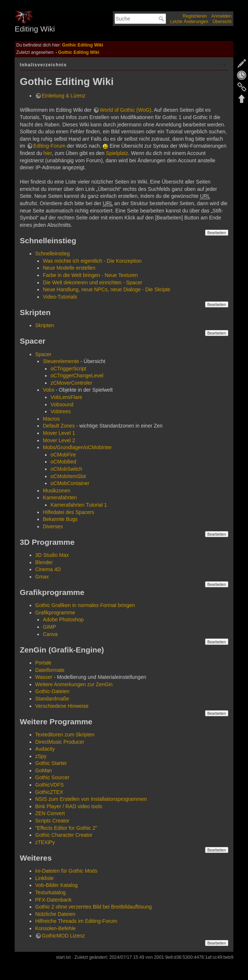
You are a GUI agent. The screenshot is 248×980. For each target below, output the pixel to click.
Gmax (42, 577)
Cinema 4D (48, 569)
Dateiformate (50, 670)
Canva (50, 634)
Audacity (45, 749)
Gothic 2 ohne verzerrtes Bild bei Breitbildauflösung (93, 907)
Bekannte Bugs (60, 519)
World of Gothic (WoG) (125, 110)
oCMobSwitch (66, 469)
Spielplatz (117, 153)
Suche (162, 19)
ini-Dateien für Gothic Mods (66, 871)
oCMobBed (63, 462)
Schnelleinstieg (52, 254)
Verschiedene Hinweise (62, 706)
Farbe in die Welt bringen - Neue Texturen (90, 275)
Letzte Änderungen (189, 22)
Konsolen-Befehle (55, 928)
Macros (51, 419)
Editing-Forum (49, 146)
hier (48, 153)
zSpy (41, 756)
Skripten (45, 325)
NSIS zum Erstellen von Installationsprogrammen (91, 799)
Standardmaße (52, 699)
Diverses (53, 526)
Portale (43, 663)
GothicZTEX (49, 792)
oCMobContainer (70, 483)
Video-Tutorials (60, 297)
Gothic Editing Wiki (83, 45)
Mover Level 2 (59, 440)
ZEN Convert (50, 813)
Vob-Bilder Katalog (56, 885)
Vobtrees (61, 411)
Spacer (43, 354)
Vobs (49, 390)
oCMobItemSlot (68, 476)
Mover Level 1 (59, 433)
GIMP (49, 627)
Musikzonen (57, 491)
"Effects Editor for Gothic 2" (66, 828)
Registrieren (195, 16)
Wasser (44, 677)
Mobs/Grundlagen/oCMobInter (77, 447)
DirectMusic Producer (60, 742)
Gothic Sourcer (52, 777)
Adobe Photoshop (63, 620)
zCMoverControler (71, 383)
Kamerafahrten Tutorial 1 (79, 505)
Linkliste (45, 878)
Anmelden (221, 16)
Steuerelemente (61, 361)
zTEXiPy (45, 842)
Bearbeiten (217, 233)
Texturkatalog (50, 892)
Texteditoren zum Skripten (65, 735)
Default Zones (59, 426)
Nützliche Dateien (55, 914)
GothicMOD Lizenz (63, 936)
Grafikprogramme (55, 613)
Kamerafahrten (60, 498)
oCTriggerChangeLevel (77, 376)
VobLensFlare (66, 397)
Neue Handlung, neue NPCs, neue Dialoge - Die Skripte (107, 289)
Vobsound (62, 404)
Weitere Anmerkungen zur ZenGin (74, 684)
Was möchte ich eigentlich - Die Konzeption (92, 261)
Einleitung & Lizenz (64, 96)
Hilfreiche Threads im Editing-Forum (76, 921)
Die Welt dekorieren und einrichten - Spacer (92, 282)
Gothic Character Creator (64, 835)
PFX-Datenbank (53, 900)
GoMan (44, 770)
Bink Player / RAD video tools (69, 806)
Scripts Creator (52, 821)
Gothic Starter (51, 763)
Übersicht (222, 22)
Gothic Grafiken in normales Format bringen (85, 605)
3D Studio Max (52, 555)
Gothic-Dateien (52, 691)
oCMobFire (63, 455)
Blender (44, 562)
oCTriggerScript (69, 369)
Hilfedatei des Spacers (69, 512)
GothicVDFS (49, 785)
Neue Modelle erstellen (69, 268)
